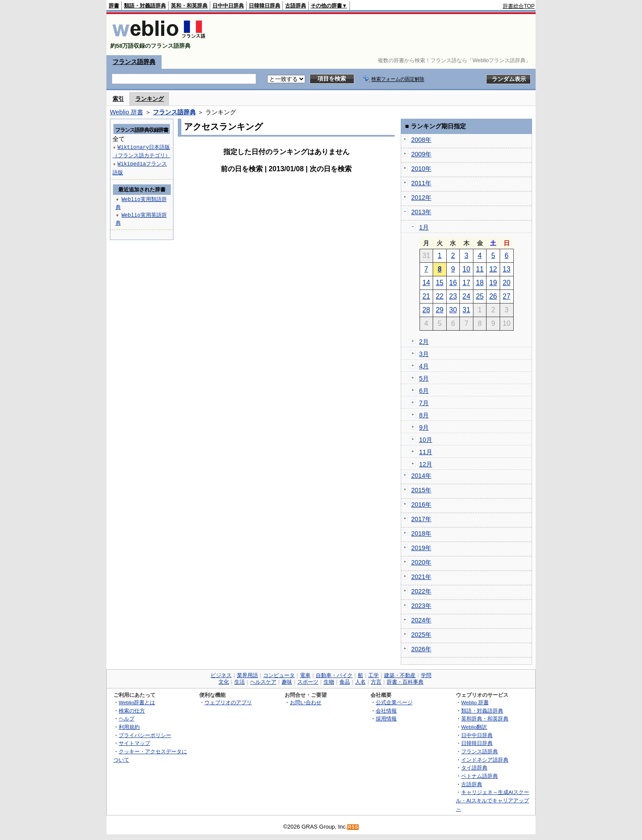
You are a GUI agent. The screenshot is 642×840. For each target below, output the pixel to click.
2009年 (421, 154)
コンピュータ (279, 675)
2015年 (421, 490)
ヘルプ (127, 718)
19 (493, 283)
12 (493, 269)
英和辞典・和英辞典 (485, 718)
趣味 (287, 682)
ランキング (150, 99)
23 (453, 296)
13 (507, 269)
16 (453, 283)
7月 (424, 403)
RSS (353, 827)
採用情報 (386, 718)
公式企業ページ (394, 702)
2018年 (421, 533)
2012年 (421, 198)
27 (507, 296)
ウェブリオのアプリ (228, 702)
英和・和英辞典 (189, 6)
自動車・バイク (334, 675)
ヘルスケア (263, 682)
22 (440, 296)
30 (453, 310)
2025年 (421, 635)
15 (440, 283)
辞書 (114, 6)
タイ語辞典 (474, 768)
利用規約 (129, 727)
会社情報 (386, 711)
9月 (424, 427)
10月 (426, 440)
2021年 (421, 577)
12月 (426, 464)
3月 (424, 354)
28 (426, 310)
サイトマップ (134, 743)
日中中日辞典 (228, 6)
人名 (360, 682)
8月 (424, 415)
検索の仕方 (132, 711)
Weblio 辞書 (127, 112)
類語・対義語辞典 (145, 6)
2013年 (421, 212)
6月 (424, 391)
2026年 (421, 649)
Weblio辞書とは (137, 702)
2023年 (421, 606)
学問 (426, 675)
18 (480, 283)
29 (440, 310)
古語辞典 (296, 6)
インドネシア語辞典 (485, 760)
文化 (224, 682)
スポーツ (308, 682)
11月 (426, 452)
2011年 (421, 183)
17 (466, 283)
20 (507, 283)
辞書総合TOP (519, 6)
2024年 (421, 620)
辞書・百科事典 (405, 682)
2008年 (421, 140)
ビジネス (221, 675)
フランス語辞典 (134, 62)
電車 (305, 675)
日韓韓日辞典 (265, 6)
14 (426, 283)
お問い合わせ (306, 702)
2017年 (421, 519)
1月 (424, 227)
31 (466, 310)
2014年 (421, 476)
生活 (240, 682)
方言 (376, 682)
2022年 (421, 591)
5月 (424, 378)
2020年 (421, 562)
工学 (374, 675)
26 (493, 296)
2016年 (421, 505)
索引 (118, 99)
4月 (424, 366)
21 (426, 296)
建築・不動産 (400, 675)
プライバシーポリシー (145, 735)
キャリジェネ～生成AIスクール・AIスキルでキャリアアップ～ (492, 800)
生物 (329, 682)
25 (480, 296)
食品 (345, 682)
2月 (424, 342)
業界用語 (247, 675)
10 (466, 269)
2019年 (421, 548)
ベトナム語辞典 (480, 776)
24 (466, 296)
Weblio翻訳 (474, 727)
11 (480, 269)
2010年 (421, 169)
